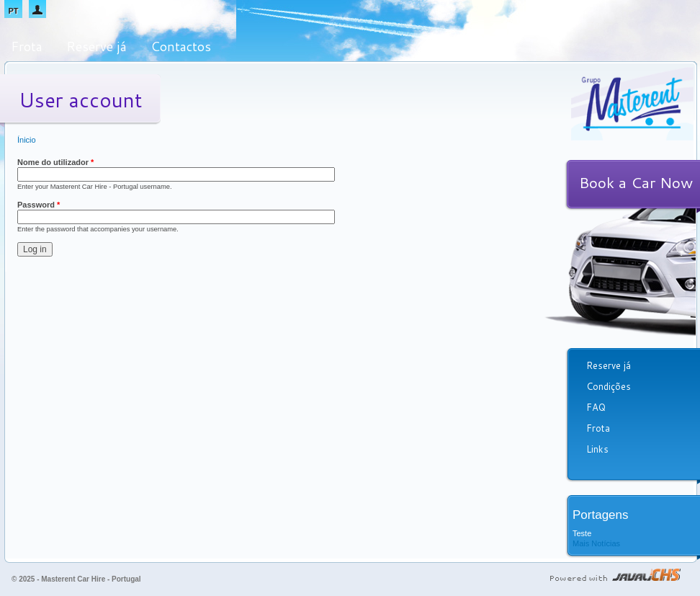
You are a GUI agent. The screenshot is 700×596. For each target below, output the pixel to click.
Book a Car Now (636, 182)
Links (597, 449)
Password (39, 205)
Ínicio (27, 140)
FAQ (596, 407)
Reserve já (97, 46)
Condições (609, 386)
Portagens (601, 515)
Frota (27, 46)
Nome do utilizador (55, 162)
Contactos (181, 46)
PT (13, 11)
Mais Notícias (596, 543)
